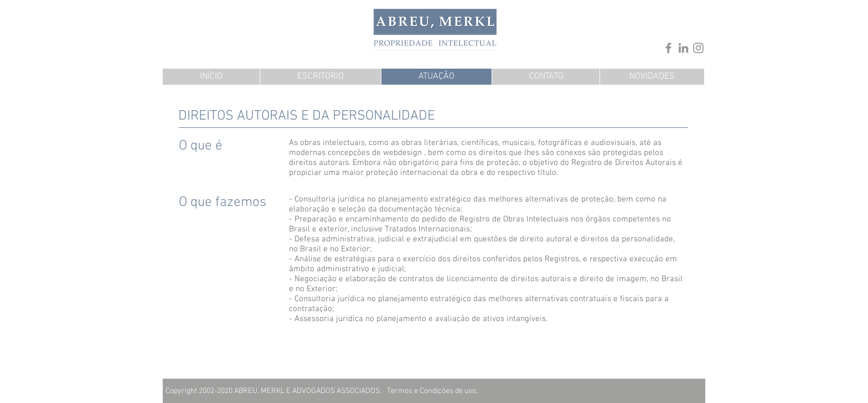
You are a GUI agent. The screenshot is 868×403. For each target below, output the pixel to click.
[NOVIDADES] (652, 77)
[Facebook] (668, 48)
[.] (588, 25)
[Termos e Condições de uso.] (432, 391)
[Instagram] (698, 48)
